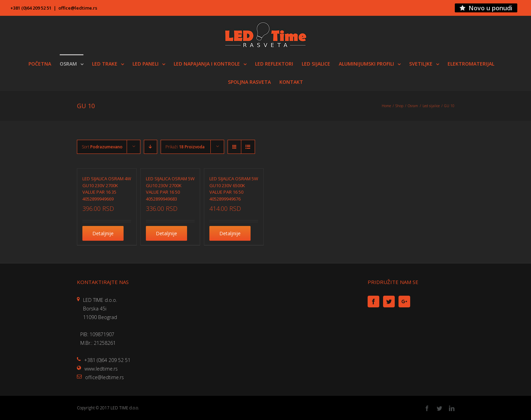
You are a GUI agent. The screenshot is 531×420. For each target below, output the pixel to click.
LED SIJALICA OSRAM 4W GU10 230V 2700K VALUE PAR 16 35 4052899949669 (107, 189)
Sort (102, 147)
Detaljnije (103, 233)
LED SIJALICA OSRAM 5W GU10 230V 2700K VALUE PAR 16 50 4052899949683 (170, 189)
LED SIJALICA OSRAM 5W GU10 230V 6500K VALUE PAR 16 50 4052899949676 (234, 189)
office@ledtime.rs (78, 8)
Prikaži (185, 147)
